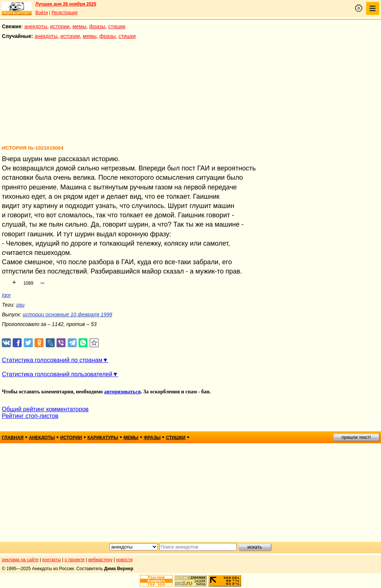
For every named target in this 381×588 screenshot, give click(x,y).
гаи (20, 305)
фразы (97, 26)
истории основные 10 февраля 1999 (68, 314)
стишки (117, 26)
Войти (42, 13)
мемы (79, 26)
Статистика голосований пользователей (57, 374)
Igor (6, 295)
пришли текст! (356, 437)
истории (60, 26)
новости (124, 560)
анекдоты (36, 26)
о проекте (75, 560)
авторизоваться (122, 392)
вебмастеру (100, 560)
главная (13, 438)
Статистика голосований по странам (52, 360)
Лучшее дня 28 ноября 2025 (66, 4)
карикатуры (103, 438)
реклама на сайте (20, 560)
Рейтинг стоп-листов (30, 416)
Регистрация (64, 13)
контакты (52, 560)
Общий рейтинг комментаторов (45, 409)
